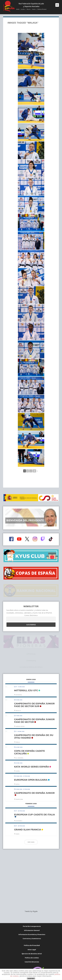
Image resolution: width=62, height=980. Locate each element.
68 (34, 471)
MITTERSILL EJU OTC (26, 683)
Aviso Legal (32, 938)
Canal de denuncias (32, 951)
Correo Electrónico (31, 607)
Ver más (31, 835)
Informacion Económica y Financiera (32, 923)
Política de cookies (32, 947)
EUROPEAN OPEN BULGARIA (31, 773)
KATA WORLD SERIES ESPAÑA (31, 759)
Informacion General (32, 919)
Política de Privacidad (32, 934)
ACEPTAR (31, 979)
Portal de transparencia (32, 915)
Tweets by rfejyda (31, 900)
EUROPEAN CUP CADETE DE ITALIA (34, 807)
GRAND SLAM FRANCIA (28, 822)
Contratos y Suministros (32, 927)
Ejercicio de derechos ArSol (32, 942)
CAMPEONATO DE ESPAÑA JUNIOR (34, 786)
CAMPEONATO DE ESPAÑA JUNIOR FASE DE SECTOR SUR (34, 698)
